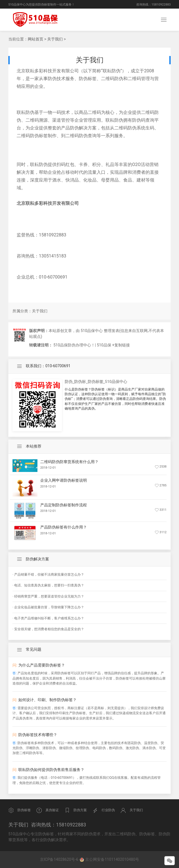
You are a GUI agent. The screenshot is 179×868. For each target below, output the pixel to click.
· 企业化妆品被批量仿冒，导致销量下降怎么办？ (48, 607)
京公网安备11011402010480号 (112, 859)
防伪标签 (20, 810)
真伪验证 (48, 810)
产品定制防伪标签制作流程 (64, 505)
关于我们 (55, 39)
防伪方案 (76, 810)
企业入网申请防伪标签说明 (64, 480)
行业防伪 (104, 810)
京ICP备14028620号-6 (60, 859)
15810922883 (161, 5)
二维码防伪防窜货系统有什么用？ (69, 462)
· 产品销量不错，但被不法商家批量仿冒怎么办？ (48, 575)
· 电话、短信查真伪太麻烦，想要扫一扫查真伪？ (48, 585)
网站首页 (36, 39)
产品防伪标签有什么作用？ (64, 527)
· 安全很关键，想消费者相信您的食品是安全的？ (48, 629)
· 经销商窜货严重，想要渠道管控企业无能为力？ (48, 596)
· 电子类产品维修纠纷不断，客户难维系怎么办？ (48, 618)
